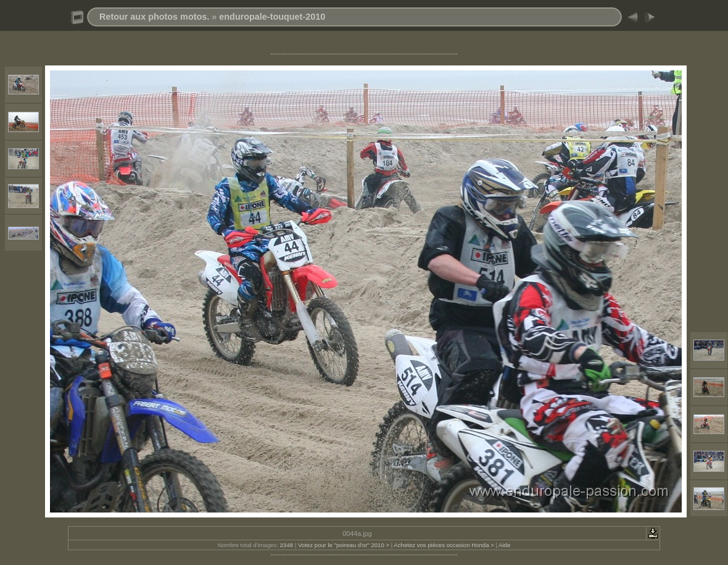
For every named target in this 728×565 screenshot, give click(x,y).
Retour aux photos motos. (154, 17)
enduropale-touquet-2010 (272, 17)
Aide (504, 545)
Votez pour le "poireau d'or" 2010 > (344, 545)
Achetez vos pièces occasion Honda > (444, 545)
